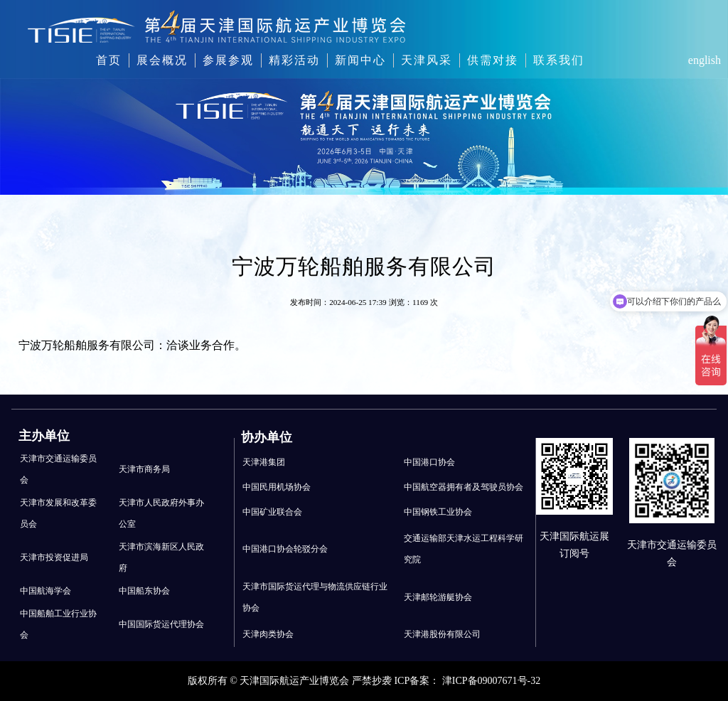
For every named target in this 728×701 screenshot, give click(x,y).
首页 (109, 60)
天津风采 (427, 60)
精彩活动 (294, 60)
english (705, 60)
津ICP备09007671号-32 (491, 681)
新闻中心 (360, 60)
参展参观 (228, 60)
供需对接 (493, 60)
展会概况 (162, 60)
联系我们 (559, 60)
